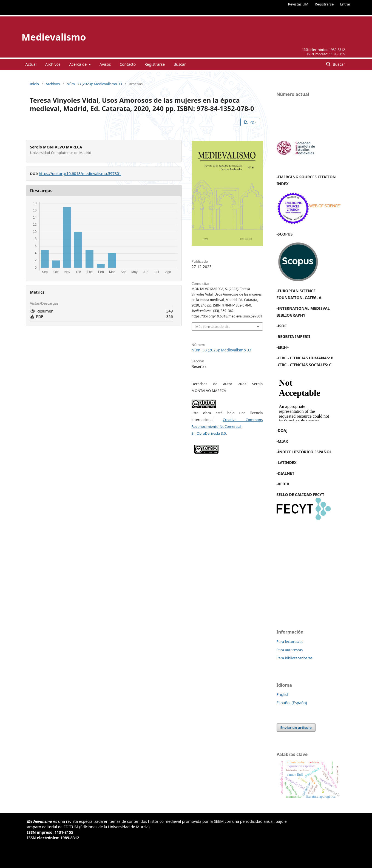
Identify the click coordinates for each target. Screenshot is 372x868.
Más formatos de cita (213, 326)
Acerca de (78, 64)
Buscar (180, 64)
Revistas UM (298, 4)
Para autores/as (290, 650)
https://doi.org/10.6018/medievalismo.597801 (80, 174)
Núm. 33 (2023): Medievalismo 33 (94, 84)
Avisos (105, 64)
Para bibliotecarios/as (295, 658)
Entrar (345, 4)
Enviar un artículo (296, 727)
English (283, 694)
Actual (31, 64)
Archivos (53, 64)
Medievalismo (54, 37)
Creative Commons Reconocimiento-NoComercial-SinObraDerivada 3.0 (227, 426)
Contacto (128, 64)
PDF (252, 122)
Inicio (34, 84)
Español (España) (292, 703)
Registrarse (324, 4)
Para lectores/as (290, 641)
